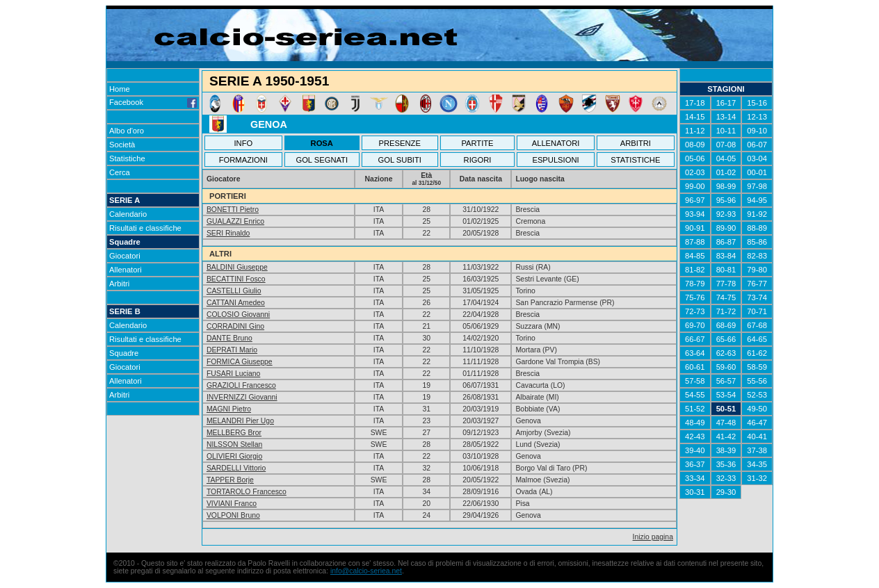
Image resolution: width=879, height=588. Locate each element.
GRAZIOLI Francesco (241, 385)
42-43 (695, 436)
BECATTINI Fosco (236, 279)
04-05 (726, 158)
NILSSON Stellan (234, 444)
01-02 (726, 172)
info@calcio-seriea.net (366, 571)
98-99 (726, 186)
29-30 (726, 492)
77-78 (726, 284)
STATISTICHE (635, 160)
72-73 (695, 311)
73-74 (757, 297)
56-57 (726, 381)
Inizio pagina (653, 537)
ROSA (322, 143)
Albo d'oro (127, 131)
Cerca (120, 172)
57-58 (695, 381)
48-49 (695, 423)
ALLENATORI (556, 143)
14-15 (695, 117)
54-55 (695, 395)
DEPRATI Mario (232, 350)
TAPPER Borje (230, 480)
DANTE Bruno (229, 338)
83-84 (726, 256)
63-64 (695, 353)
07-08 (726, 145)
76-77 (757, 284)
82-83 (757, 256)
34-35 (757, 464)
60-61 (695, 367)
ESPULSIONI (555, 160)
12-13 (757, 117)
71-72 (726, 311)
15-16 (757, 103)
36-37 (695, 464)
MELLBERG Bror (234, 433)
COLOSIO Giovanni (238, 315)
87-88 (695, 242)
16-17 (726, 103)
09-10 (757, 131)
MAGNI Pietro (229, 409)
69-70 (695, 325)
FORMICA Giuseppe (240, 362)
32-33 (726, 478)
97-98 (757, 186)
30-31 (695, 492)
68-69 (726, 325)
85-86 (757, 242)
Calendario (128, 214)
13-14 (726, 117)
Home (120, 89)
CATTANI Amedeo (236, 303)
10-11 (726, 131)
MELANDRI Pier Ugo (240, 421)
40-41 (757, 436)
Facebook (153, 102)
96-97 (695, 200)
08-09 (695, 145)
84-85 (695, 256)
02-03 (695, 172)
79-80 (757, 270)
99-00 (695, 186)
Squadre (125, 242)
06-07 (757, 145)
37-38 (757, 450)
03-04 (757, 158)
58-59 (757, 367)
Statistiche (127, 158)
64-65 (757, 339)
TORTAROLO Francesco (247, 492)
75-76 (695, 297)
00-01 (757, 172)
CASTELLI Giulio (234, 291)
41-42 (726, 436)
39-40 (695, 450)
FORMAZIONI (243, 160)
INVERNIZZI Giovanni (242, 397)
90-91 (695, 228)
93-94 (695, 214)
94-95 (757, 200)
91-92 (757, 214)
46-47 (757, 423)
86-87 (726, 242)
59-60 (726, 367)
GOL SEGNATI (322, 160)
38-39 (726, 450)
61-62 (757, 353)
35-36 (726, 464)
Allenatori (126, 270)
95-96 (726, 200)
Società (122, 145)
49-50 (757, 409)
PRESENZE (400, 143)
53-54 (726, 395)
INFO (244, 143)
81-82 (695, 270)
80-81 (726, 270)
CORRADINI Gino (235, 326)
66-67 (695, 339)
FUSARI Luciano (233, 374)
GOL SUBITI (400, 160)
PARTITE (477, 143)
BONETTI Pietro (233, 210)
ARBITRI (636, 143)
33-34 (695, 478)
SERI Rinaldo (228, 233)
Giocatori (125, 256)
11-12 (695, 131)
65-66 (726, 339)
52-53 (757, 395)
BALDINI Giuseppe (237, 267)
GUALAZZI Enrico (235, 221)
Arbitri (119, 284)
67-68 (757, 325)
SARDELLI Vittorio (236, 468)
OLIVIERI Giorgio (234, 456)
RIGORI (478, 160)
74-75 (726, 297)
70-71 (757, 311)
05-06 (695, 158)
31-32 (757, 478)
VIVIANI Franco (232, 504)
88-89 (757, 228)
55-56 (757, 381)
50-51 (726, 409)
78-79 (695, 284)
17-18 (695, 103)
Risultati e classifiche (145, 228)
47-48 (726, 423)
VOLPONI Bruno (233, 515)
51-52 (695, 409)
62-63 (726, 353)
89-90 (726, 228)
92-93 (726, 214)
